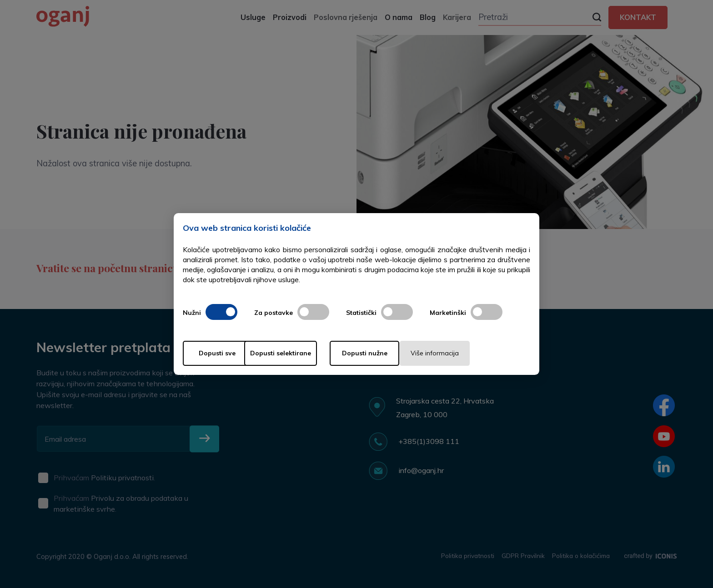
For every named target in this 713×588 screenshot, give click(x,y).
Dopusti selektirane (306, 353)
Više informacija (478, 353)
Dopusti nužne (392, 353)
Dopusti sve (219, 353)
